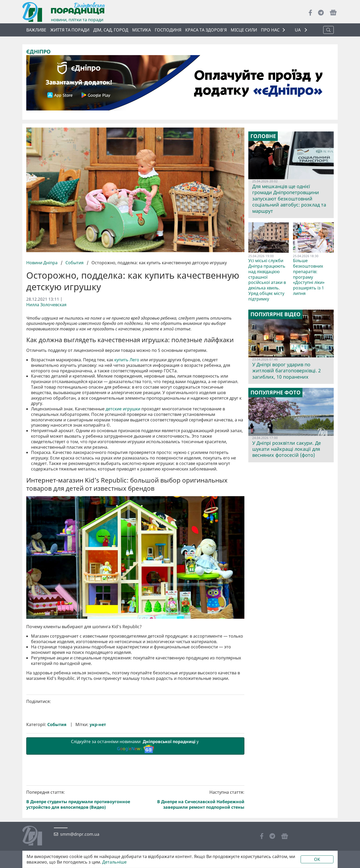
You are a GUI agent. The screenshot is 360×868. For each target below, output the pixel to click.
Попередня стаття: (80, 800)
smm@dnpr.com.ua (80, 834)
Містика (142, 30)
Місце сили (244, 30)
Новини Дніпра (42, 263)
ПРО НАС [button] (270, 30)
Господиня (168, 30)
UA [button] (298, 30)
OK (317, 859)
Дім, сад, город (111, 30)
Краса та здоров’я (206, 30)
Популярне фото (276, 393)
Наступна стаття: (191, 800)
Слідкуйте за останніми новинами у (135, 746)
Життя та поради (70, 30)
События (74, 263)
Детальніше (114, 862)
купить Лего (127, 360)
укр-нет (98, 725)
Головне (263, 136)
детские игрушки (123, 409)
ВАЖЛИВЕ (36, 30)
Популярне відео (276, 314)
